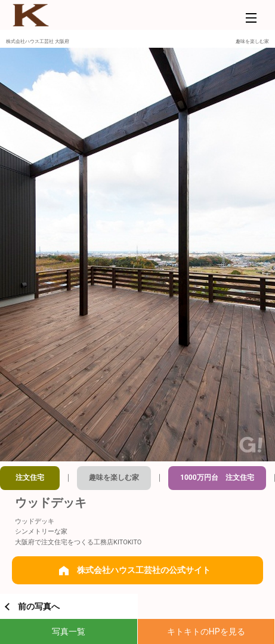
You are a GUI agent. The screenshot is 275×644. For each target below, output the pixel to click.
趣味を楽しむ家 (114, 477)
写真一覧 (69, 631)
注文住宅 (30, 477)
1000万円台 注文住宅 (217, 477)
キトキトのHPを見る (206, 631)
